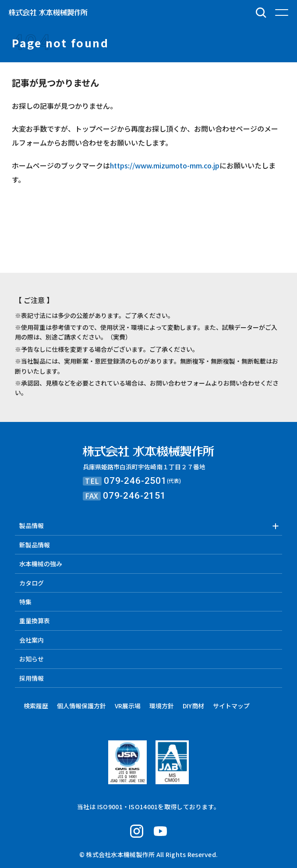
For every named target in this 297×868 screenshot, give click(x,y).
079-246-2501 (135, 481)
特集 (25, 602)
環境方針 (162, 706)
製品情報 (32, 525)
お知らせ (32, 659)
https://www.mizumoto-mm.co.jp (165, 165)
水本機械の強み (41, 564)
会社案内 (32, 640)
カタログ (32, 583)
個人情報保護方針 (81, 706)
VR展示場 (128, 706)
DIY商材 (193, 706)
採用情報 (32, 678)
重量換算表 (35, 621)
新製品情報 (35, 545)
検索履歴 (36, 706)
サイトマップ (231, 706)
